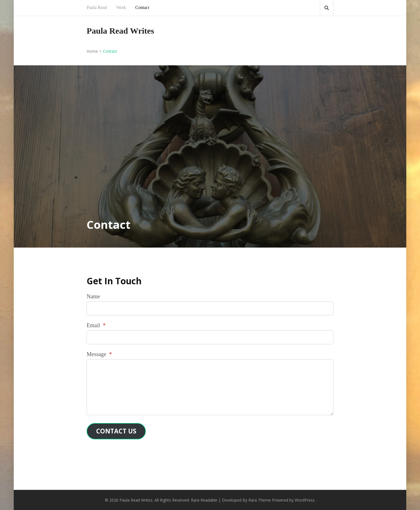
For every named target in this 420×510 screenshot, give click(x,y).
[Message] (210, 387)
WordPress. (305, 500)
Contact (142, 7)
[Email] (210, 337)
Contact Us (116, 431)
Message (99, 354)
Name (93, 296)
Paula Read (97, 7)
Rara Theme (260, 500)
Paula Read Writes (120, 31)
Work (121, 7)
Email (96, 325)
